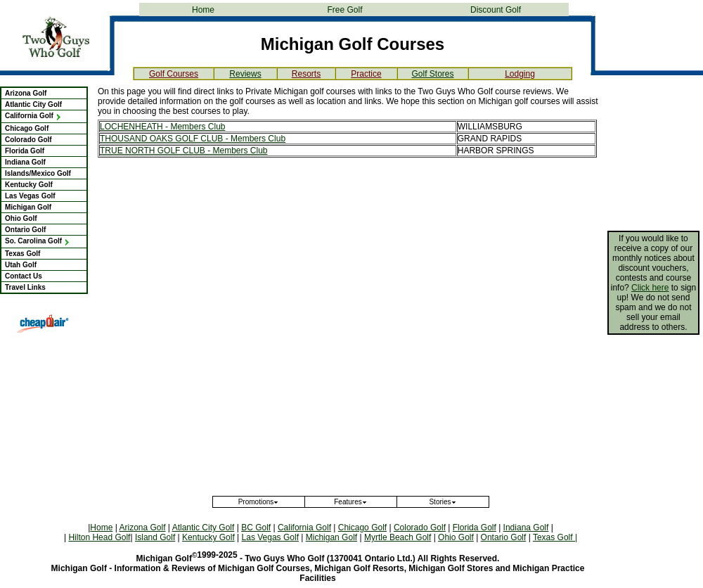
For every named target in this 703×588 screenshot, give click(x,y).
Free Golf (344, 10)
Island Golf (155, 537)
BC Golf (256, 528)
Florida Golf (25, 151)
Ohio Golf (21, 218)
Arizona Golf (26, 93)
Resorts (306, 74)
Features (350, 502)
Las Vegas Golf (30, 196)
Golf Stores (432, 74)
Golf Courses (174, 74)
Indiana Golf (25, 162)
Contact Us (24, 276)
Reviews (245, 74)
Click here (650, 288)
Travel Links (25, 287)
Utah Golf (21, 265)
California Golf (33, 116)
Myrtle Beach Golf (398, 537)
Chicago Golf (27, 128)
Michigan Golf (28, 207)
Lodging (520, 74)
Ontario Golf (25, 230)
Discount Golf (496, 10)
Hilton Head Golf (99, 537)
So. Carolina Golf (38, 241)
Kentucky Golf (29, 185)
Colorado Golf (28, 140)
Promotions (259, 502)
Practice (366, 74)
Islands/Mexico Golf (38, 173)
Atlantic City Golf (33, 104)
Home (203, 10)
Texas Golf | (555, 537)
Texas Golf (22, 254)
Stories (443, 502)
